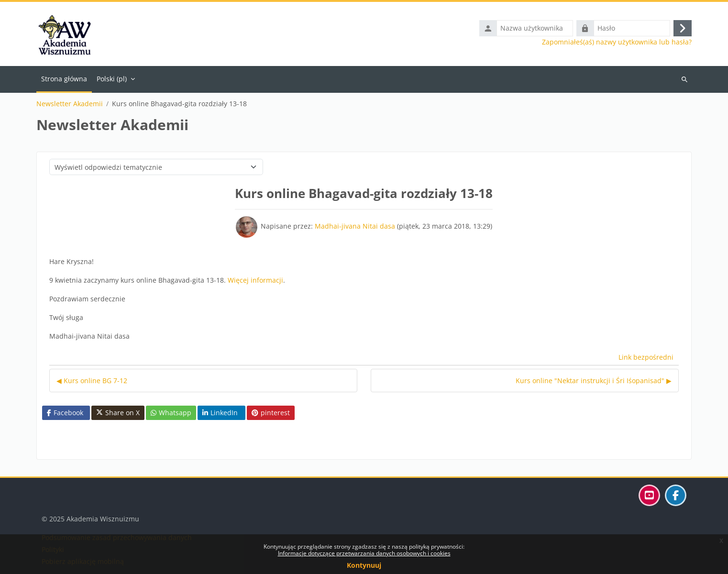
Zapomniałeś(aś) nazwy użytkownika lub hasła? (617, 42)
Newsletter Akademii (70, 104)
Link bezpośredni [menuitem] (646, 357)
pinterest (271, 413)
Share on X (118, 413)
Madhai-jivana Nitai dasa (355, 226)
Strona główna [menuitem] (64, 79)
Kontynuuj (364, 565)
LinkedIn (220, 413)
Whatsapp (171, 413)
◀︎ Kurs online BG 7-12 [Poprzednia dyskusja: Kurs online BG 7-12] (92, 381)
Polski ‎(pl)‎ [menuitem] (112, 79)
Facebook (65, 413)
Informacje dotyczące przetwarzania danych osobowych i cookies (364, 553)
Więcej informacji (255, 280)
